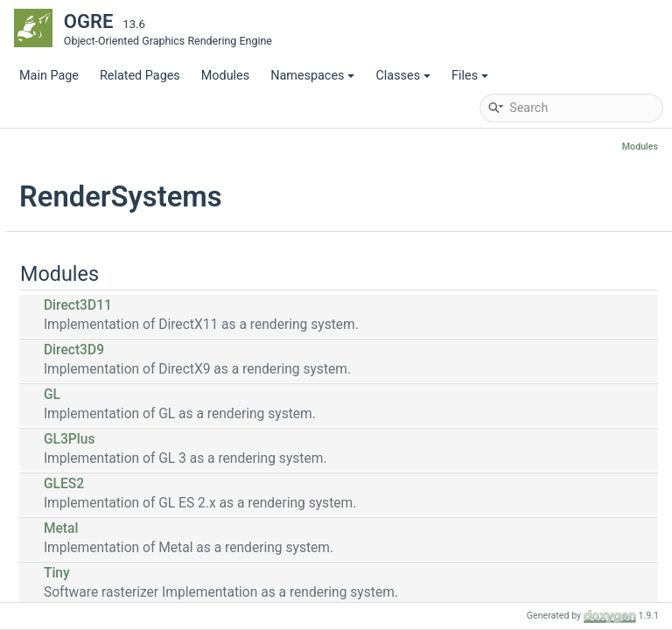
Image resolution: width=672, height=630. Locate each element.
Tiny (270, 573)
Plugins (66, 383)
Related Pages (140, 76)
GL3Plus (283, 439)
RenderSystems (90, 409)
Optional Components (106, 357)
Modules (225, 76)
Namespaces (312, 76)
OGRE (34, 147)
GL (266, 395)
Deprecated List (75, 252)
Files (470, 76)
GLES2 (277, 484)
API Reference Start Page (102, 173)
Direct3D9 (287, 350)
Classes (403, 76)
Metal (275, 528)
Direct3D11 (291, 305)
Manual (52, 199)
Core (59, 330)
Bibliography (66, 278)
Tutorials (56, 225)
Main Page (49, 76)
